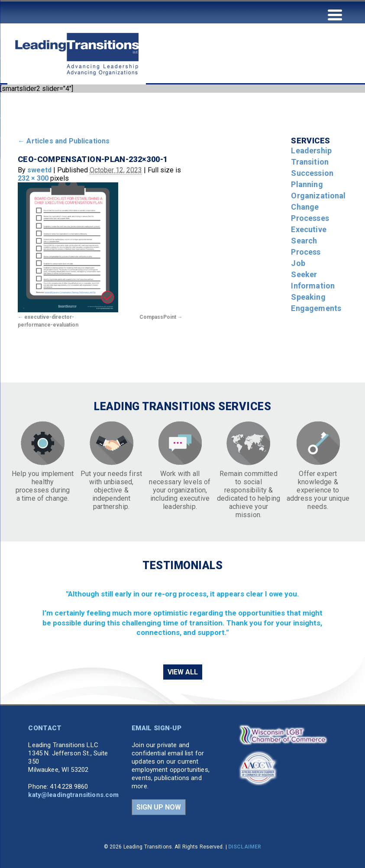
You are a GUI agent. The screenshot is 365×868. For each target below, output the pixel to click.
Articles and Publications (64, 141)
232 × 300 (33, 178)
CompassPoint (158, 317)
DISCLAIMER (245, 847)
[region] (182, 617)
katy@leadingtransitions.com (73, 795)
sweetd (39, 170)
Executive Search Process (308, 241)
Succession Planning (312, 179)
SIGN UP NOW (159, 807)
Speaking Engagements (316, 303)
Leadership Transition (311, 156)
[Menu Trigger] (335, 14)
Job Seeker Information (313, 274)
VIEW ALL (183, 672)
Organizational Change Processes (318, 207)
